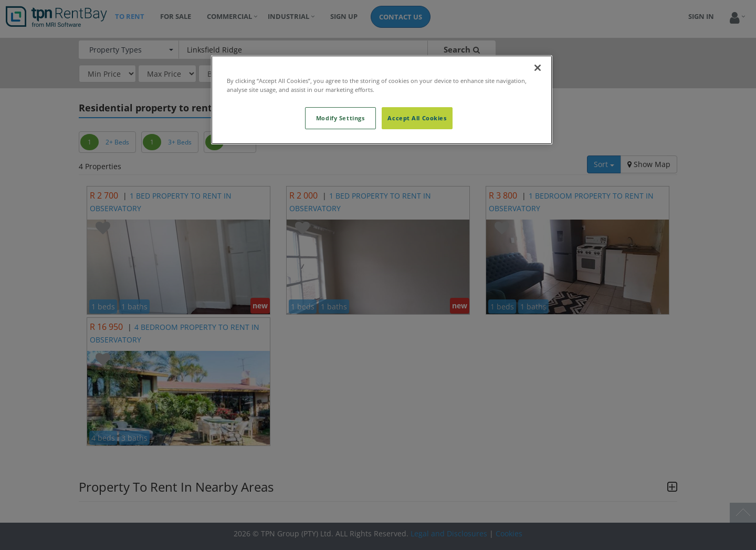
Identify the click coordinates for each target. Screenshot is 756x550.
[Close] (538, 68)
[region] (382, 100)
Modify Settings (340, 118)
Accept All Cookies (417, 118)
